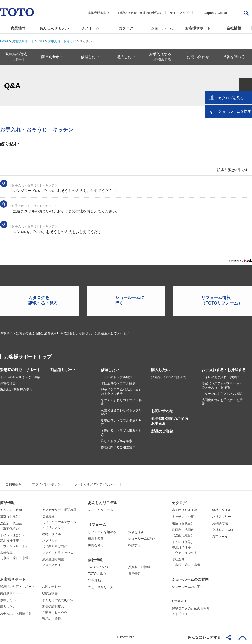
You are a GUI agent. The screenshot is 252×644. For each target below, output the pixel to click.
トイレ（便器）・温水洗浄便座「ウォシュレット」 (14, 541)
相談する (134, 545)
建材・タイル (51, 534)
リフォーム (90, 28)
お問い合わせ (127, 13)
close (245, 85)
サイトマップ (179, 13)
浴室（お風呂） (11, 517)
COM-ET (179, 601)
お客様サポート (198, 28)
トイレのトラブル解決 (117, 377)
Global (222, 13)
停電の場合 (8, 383)
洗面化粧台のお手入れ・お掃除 (222, 402)
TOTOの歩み (97, 574)
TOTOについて (99, 567)
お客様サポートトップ (28, 357)
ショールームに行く (142, 539)
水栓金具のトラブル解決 (118, 383)
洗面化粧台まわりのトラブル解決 (121, 412)
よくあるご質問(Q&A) (57, 600)
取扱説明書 (50, 593)
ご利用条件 (13, 484)
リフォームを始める (102, 532)
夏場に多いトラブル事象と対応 (121, 423)
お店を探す (136, 532)
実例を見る (96, 545)
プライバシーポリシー (48, 484)
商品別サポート (63, 370)
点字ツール (220, 537)
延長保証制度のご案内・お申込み (171, 421)
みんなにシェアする (204, 637)
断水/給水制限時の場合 (16, 389)
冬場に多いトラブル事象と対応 (121, 433)
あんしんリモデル (54, 28)
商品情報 (18, 28)
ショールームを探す (234, 112)
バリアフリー (222, 517)
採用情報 (134, 574)
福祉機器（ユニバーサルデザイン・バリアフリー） (59, 522)
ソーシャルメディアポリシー (95, 484)
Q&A (41, 41)
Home (4, 41)
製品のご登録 (162, 431)
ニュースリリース (101, 587)
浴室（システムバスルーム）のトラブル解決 (121, 392)
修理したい (110, 370)
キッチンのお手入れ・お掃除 (222, 394)
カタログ (126, 28)
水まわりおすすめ (185, 510)
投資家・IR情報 (139, 567)
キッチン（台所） (13, 510)
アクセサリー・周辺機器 (59, 510)
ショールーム (162, 28)
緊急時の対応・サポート (20, 370)
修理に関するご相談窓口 (118, 447)
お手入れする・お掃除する (224, 370)
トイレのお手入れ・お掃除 (220, 377)
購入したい (160, 370)
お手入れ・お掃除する (16, 613)
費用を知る (96, 539)
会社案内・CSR (223, 530)
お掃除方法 (220, 523)
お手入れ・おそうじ (62, 41)
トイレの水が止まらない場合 (20, 377)
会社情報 (234, 28)
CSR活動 (94, 580)
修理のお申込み (150, 13)
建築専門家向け (99, 13)
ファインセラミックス (58, 553)
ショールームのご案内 (190, 579)
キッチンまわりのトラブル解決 (121, 402)
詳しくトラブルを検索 (117, 441)
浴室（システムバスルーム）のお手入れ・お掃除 (222, 386)
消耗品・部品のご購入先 (169, 377)
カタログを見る (231, 99)
